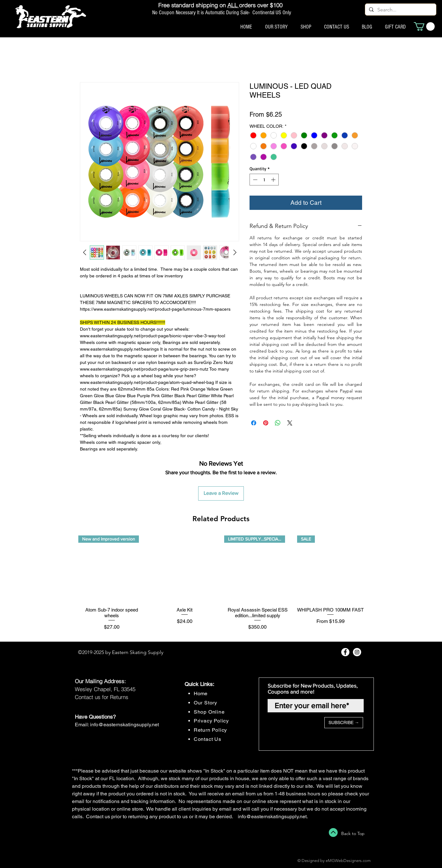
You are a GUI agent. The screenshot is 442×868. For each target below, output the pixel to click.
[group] (221, 586)
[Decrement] (254, 180)
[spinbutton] (264, 180)
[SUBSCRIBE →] (344, 723)
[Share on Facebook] (254, 423)
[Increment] (274, 180)
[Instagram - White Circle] (357, 652)
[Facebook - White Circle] (345, 652)
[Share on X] (290, 423)
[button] (424, 26)
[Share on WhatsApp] (278, 423)
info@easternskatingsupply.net (124, 725)
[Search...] (400, 10)
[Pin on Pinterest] (266, 423)
